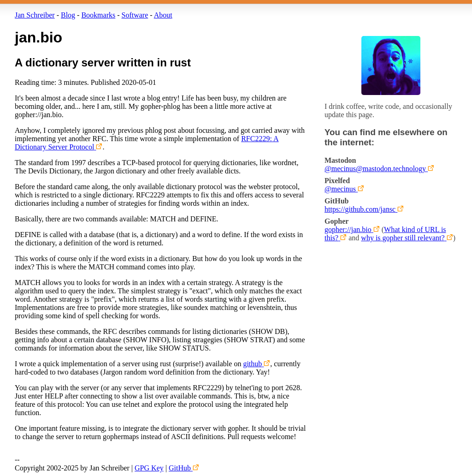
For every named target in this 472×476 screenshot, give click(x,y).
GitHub (180, 468)
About (163, 15)
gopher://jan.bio (348, 229)
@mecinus (340, 189)
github (252, 364)
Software (135, 15)
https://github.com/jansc (360, 209)
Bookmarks (98, 15)
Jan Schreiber (35, 15)
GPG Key (149, 468)
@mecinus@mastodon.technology (375, 169)
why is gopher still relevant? (403, 238)
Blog (68, 15)
